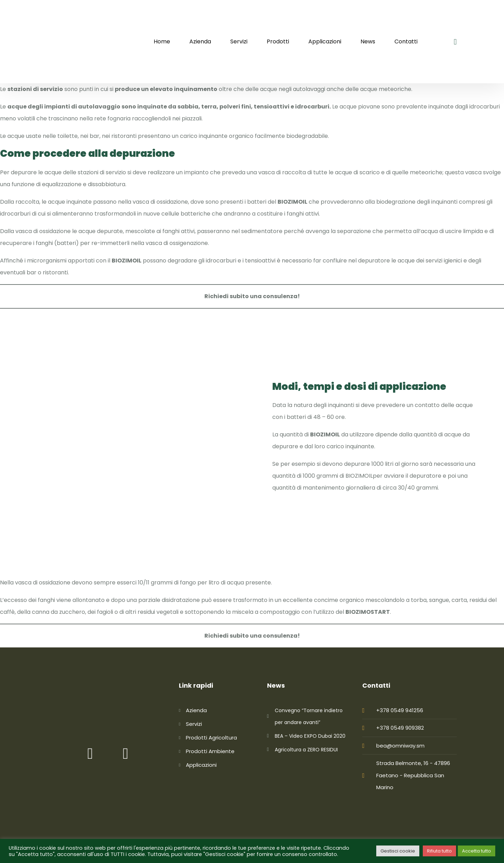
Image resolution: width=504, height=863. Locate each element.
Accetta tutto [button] (477, 851)
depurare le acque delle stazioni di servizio (68, 172)
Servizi (239, 41)
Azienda (200, 41)
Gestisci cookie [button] (398, 851)
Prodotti (278, 41)
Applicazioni (325, 41)
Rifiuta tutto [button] (439, 851)
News (368, 41)
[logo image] (82, 42)
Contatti (406, 41)
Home (162, 41)
